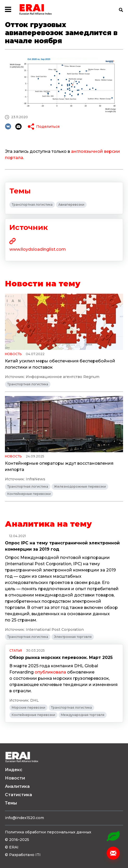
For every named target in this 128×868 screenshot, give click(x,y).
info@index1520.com (24, 818)
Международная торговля (83, 715)
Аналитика (17, 786)
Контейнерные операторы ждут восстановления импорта (59, 466)
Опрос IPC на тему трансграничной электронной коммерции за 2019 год (62, 546)
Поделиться (48, 127)
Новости (15, 778)
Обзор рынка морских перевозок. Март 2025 (61, 658)
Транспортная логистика (32, 205)
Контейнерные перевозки (29, 494)
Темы (11, 803)
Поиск (121, 10)
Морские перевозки (28, 707)
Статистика (18, 795)
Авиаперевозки (71, 205)
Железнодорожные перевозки (80, 486)
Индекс (14, 770)
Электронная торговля (73, 637)
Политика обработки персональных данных (48, 832)
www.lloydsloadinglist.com (38, 249)
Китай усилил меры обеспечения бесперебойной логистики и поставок (60, 364)
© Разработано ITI (23, 855)
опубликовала (50, 672)
